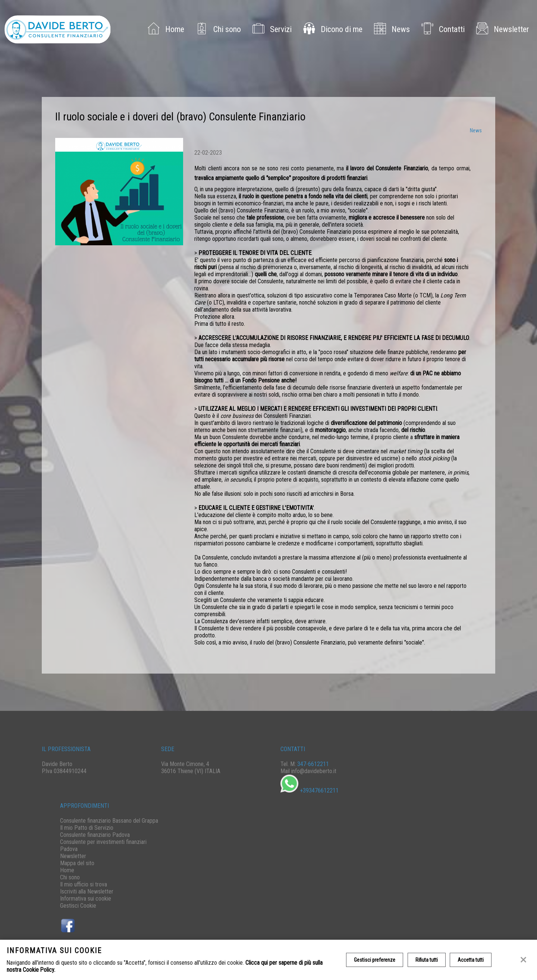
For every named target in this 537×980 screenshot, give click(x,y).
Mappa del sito (77, 863)
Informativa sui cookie (86, 899)
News (391, 30)
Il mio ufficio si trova (84, 884)
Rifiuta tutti (427, 960)
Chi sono (217, 30)
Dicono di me (332, 30)
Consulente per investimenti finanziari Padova (103, 845)
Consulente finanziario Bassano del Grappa (109, 821)
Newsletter (501, 30)
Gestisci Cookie (78, 906)
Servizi (271, 30)
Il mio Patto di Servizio (87, 828)
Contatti (442, 30)
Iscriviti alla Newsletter (87, 891)
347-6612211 (313, 764)
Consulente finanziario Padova (95, 835)
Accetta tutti (471, 960)
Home (165, 30)
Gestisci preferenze (375, 960)
